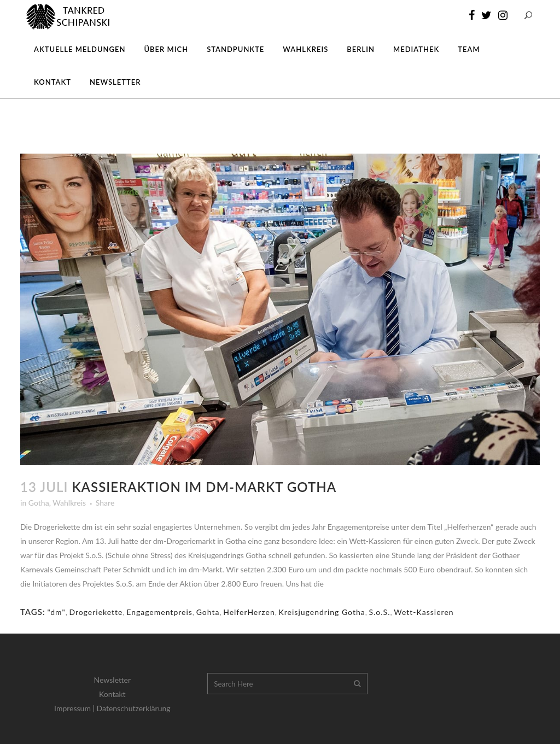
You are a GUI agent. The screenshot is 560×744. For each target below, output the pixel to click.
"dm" (56, 612)
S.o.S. (379, 612)
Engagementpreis (159, 612)
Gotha (39, 503)
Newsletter (112, 680)
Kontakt (112, 694)
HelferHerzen (249, 612)
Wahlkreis (69, 503)
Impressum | (75, 708)
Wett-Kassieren (424, 612)
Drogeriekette (96, 612)
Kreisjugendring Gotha (322, 612)
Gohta (208, 612)
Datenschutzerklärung (134, 708)
